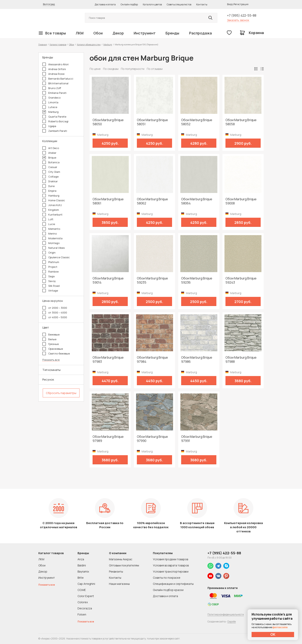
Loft (48, 219)
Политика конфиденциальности (226, 614)
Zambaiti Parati (55, 131)
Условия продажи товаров (170, 559)
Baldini (82, 565)
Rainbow (51, 272)
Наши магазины (119, 584)
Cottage (50, 177)
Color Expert (86, 596)
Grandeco (51, 98)
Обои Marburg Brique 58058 (241, 122)
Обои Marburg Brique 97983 (108, 360)
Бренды (172, 33)
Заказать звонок (238, 20)
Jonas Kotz (52, 205)
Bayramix (83, 571)
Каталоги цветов (152, 4)
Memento (51, 229)
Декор (118, 33)
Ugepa (49, 126)
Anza (81, 559)
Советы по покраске (167, 578)
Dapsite (232, 622)
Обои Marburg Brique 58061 (108, 201)
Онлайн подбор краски (168, 590)
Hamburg (51, 196)
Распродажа (200, 33)
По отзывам (155, 69)
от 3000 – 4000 (55, 313)
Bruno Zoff (52, 88)
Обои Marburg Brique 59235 (152, 280)
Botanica (51, 162)
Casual (50, 167)
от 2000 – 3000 (55, 308)
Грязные (51, 344)
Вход (230, 4)
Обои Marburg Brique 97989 (108, 439)
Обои (98, 33)
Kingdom (51, 210)
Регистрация (241, 4)
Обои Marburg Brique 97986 (197, 360)
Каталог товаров (58, 44)
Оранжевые (53, 349)
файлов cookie (280, 627)
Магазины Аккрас (121, 559)
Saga (48, 276)
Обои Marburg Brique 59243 (241, 280)
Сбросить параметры (61, 393)
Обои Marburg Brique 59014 (108, 280)
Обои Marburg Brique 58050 (108, 122)
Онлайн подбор (129, 4)
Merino (50, 234)
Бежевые (51, 334)
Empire (49, 191)
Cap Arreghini (86, 584)
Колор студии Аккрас (57, 18)
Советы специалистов (179, 4)
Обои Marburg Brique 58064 (197, 201)
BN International (55, 83)
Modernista (52, 238)
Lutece (50, 107)
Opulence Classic (56, 257)
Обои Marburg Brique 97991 (197, 439)
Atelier (49, 153)
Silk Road (51, 286)
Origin (49, 253)
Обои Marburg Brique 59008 (241, 201)
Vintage (50, 291)
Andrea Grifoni (54, 69)
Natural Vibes (53, 248)
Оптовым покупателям (124, 565)
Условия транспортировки (171, 571)
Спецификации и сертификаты (173, 584)
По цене (95, 69)
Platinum (51, 262)
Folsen (82, 614)
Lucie (49, 224)
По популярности (133, 69)
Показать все (51, 360)
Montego (51, 243)
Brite (81, 578)
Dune (48, 186)
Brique (49, 158)
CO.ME (82, 590)
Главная (43, 44)
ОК (273, 634)
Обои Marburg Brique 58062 (152, 201)
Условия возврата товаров (171, 565)
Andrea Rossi (53, 74)
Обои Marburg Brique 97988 (241, 360)
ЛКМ (80, 33)
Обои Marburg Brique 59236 (197, 280)
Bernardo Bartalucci (58, 79)
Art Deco (51, 148)
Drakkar (50, 181)
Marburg (108, 44)
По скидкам (111, 69)
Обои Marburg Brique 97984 (152, 360)
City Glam (51, 172)
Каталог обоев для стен (89, 44)
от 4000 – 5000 (55, 317)
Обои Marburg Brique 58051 (152, 122)
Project (50, 267)
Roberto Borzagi (55, 121)
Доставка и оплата (105, 4)
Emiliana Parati (54, 93)
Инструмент (145, 33)
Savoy (49, 281)
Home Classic (54, 200)
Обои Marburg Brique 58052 (197, 122)
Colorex (83, 602)
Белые (49, 339)
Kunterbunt (52, 215)
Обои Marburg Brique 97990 (152, 439)
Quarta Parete (54, 117)
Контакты (202, 4)
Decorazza (85, 608)
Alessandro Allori (55, 64)
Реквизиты (116, 571)
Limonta (50, 102)
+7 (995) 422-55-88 (242, 15)
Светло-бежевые (56, 353)
